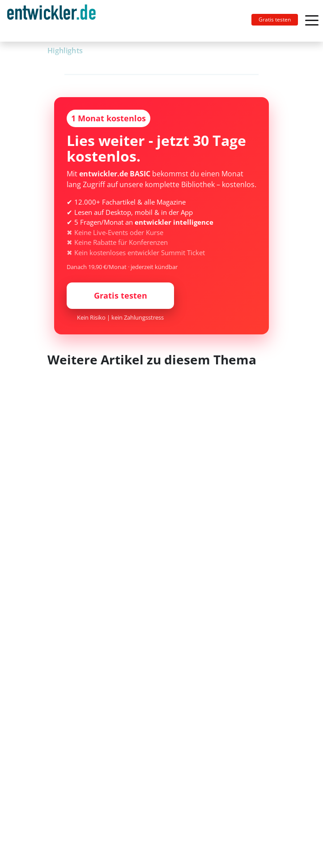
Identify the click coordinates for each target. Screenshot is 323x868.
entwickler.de (51, 22)
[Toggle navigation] (55, 21)
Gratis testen (275, 19)
